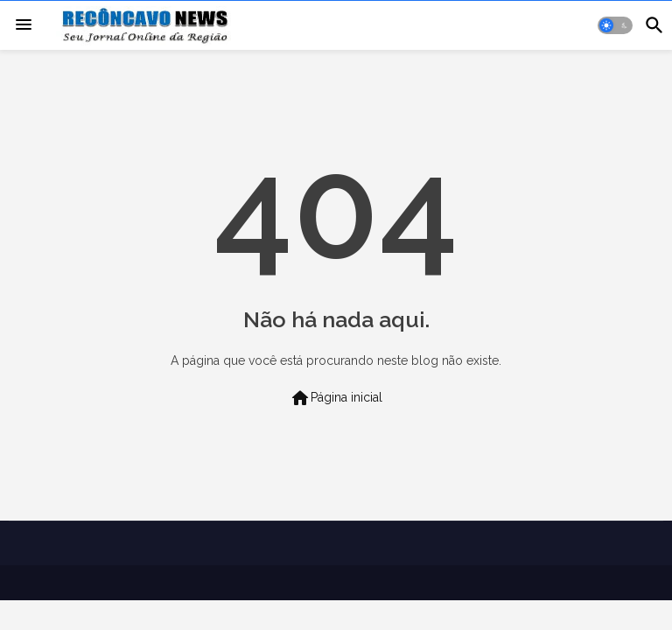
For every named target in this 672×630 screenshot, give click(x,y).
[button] (615, 25)
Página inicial (336, 398)
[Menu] (24, 25)
